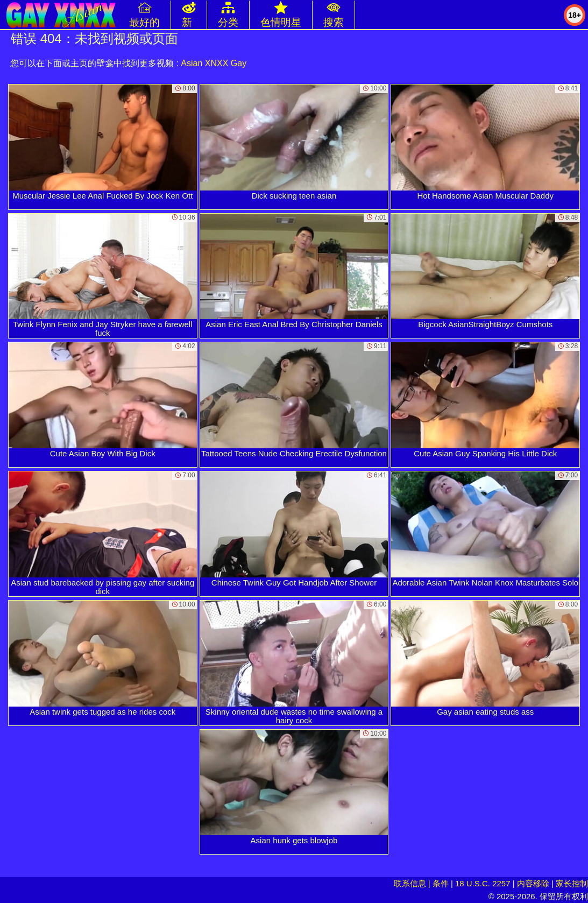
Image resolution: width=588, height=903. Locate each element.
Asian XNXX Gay (214, 63)
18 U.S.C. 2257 (483, 883)
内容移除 (533, 883)
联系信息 (410, 883)
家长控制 (572, 883)
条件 (441, 883)
